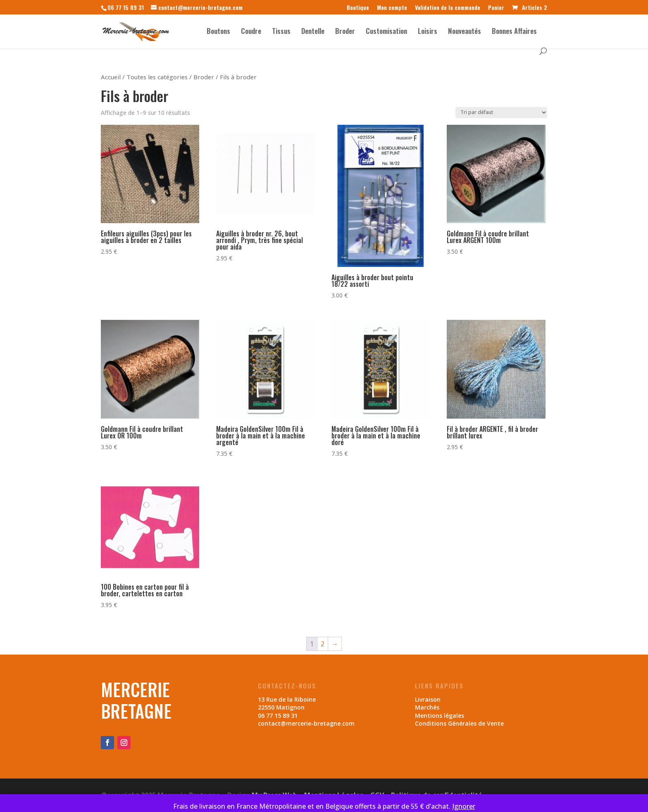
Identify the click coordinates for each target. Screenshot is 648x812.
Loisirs (428, 32)
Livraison (428, 699)
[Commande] (501, 113)
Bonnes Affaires (514, 32)
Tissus (281, 32)
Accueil (111, 77)
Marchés (427, 707)
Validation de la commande (448, 8)
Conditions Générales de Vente (459, 723)
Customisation (386, 32)
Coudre (251, 32)
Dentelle (313, 32)
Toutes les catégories (157, 77)
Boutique (358, 8)
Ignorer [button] (464, 806)
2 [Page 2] (323, 644)
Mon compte (392, 8)
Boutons (218, 32)
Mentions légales (440, 716)
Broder (345, 32)
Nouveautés (465, 32)
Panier (496, 8)
